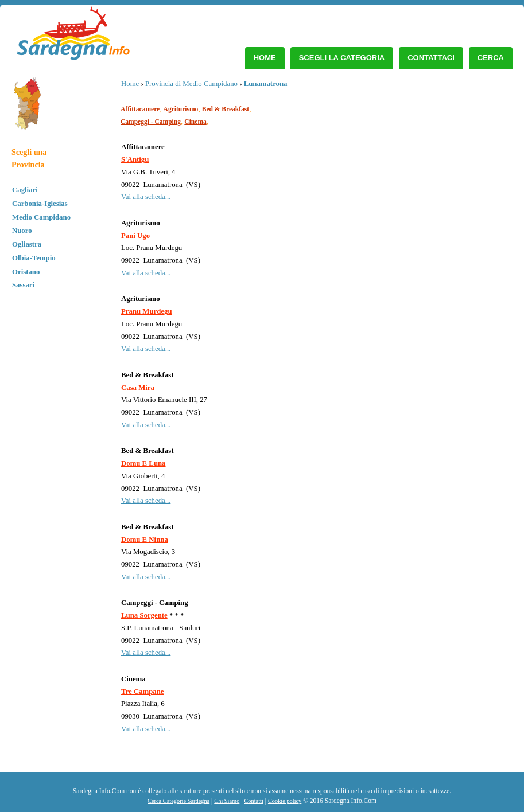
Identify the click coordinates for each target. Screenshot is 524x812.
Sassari (23, 285)
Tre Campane (143, 692)
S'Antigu (135, 159)
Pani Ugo (135, 236)
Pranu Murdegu (147, 311)
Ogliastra (27, 244)
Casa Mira (138, 388)
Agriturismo (181, 109)
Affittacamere (140, 109)
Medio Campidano (41, 217)
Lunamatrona (266, 84)
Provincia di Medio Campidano (191, 84)
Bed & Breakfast (226, 109)
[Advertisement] (424, 163)
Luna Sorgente (144, 615)
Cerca (491, 58)
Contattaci (431, 58)
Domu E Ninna (145, 540)
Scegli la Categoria (342, 58)
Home (265, 58)
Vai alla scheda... (146, 197)
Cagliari (25, 190)
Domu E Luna (143, 463)
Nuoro (22, 231)
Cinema (195, 122)
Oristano (26, 272)
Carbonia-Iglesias (40, 204)
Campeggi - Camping (151, 122)
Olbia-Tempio (34, 258)
